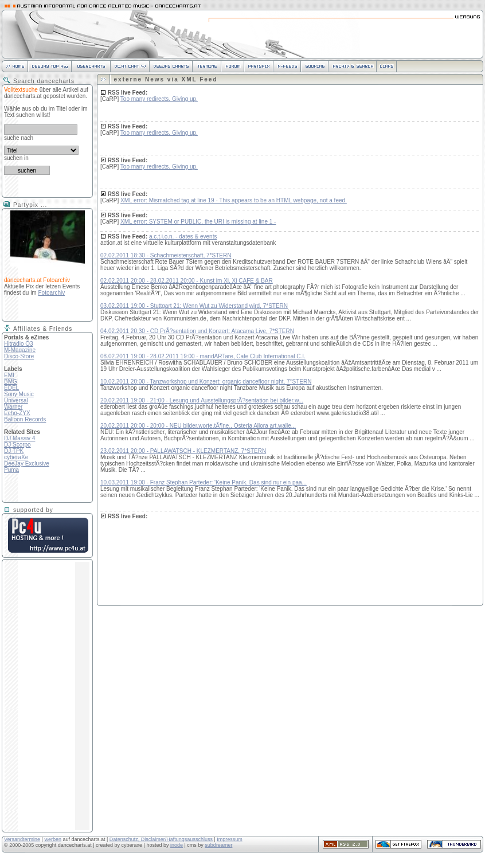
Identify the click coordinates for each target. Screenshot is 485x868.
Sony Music (19, 394)
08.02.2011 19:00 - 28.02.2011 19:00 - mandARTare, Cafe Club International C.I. (203, 356)
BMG (11, 382)
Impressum (230, 839)
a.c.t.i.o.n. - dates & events (183, 236)
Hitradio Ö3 (19, 344)
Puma (11, 470)
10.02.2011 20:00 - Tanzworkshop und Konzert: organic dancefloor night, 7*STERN (206, 382)
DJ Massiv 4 (19, 438)
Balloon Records (25, 419)
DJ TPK (14, 451)
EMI (9, 375)
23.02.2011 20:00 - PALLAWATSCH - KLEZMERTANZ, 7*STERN (183, 451)
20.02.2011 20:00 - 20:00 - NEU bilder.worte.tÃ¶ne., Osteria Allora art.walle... (198, 426)
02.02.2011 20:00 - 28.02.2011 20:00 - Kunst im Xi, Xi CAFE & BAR (187, 281)
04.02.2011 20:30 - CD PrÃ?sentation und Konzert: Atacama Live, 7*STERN (197, 331)
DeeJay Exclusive (27, 464)
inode (177, 845)
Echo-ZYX (17, 413)
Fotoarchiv (51, 293)
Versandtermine (22, 839)
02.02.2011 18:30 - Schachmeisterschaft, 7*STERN (166, 255)
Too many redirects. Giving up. (159, 99)
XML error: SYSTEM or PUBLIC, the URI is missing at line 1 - (198, 222)
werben (53, 839)
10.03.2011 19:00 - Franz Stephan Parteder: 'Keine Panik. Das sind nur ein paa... (204, 482)
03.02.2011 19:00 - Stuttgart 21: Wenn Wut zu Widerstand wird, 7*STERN (194, 306)
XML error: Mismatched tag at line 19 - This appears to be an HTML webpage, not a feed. (234, 200)
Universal (16, 400)
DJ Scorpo (17, 445)
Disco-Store (19, 356)
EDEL (11, 388)
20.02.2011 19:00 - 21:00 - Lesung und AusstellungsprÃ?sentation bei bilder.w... (202, 400)
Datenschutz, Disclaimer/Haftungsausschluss (161, 839)
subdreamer (218, 845)
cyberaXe (16, 457)
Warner (13, 407)
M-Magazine (20, 350)
